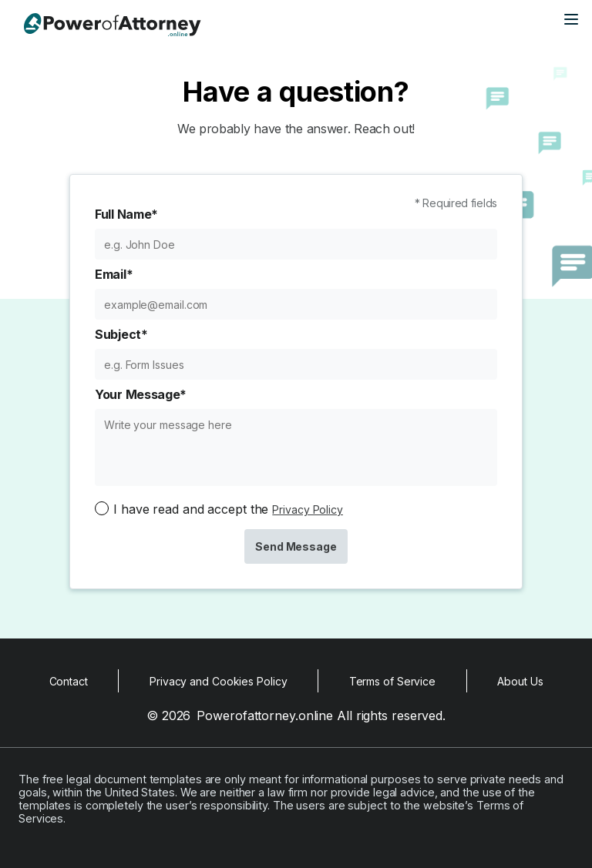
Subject (121, 334)
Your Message (141, 394)
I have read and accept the (228, 509)
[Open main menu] (571, 19)
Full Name (126, 214)
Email (114, 274)
